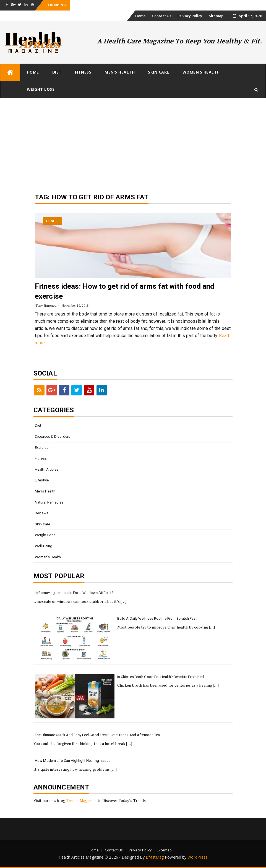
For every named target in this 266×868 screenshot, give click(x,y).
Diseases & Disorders (53, 436)
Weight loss (41, 89)
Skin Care (159, 72)
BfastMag (155, 857)
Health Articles (47, 469)
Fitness (83, 72)
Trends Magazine (81, 800)
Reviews (42, 513)
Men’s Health (120, 72)
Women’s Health (201, 72)
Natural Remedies (49, 502)
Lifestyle (42, 480)
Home (140, 16)
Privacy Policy (190, 16)
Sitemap (216, 16)
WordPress (197, 857)
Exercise (42, 448)
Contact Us (162, 16)
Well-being (44, 546)
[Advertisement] (133, 140)
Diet (57, 72)
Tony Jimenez (46, 305)
